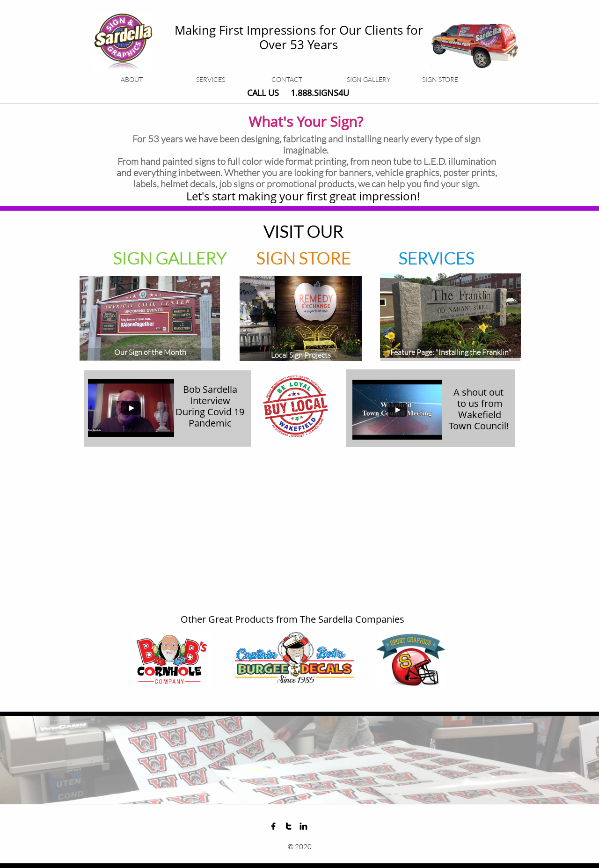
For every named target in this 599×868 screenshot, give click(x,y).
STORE (325, 258)
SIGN (277, 258)
